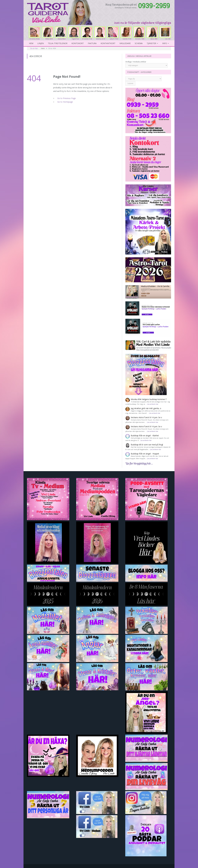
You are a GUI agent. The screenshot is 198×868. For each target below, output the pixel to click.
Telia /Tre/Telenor (58, 43)
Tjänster (151, 43)
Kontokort (78, 43)
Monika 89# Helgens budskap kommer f (149, 399)
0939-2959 (154, 6)
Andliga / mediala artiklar (136, 62)
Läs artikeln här (153, 404)
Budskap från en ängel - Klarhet (145, 436)
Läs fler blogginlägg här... (139, 463)
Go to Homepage (65, 102)
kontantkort (108, 43)
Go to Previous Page (67, 98)
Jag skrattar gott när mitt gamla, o (146, 408)
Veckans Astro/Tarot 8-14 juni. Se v (146, 417)
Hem (31, 43)
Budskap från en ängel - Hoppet (145, 454)
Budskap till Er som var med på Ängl (147, 445)
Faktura (92, 43)
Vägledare (125, 43)
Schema (139, 43)
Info (165, 43)
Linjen (41, 43)
